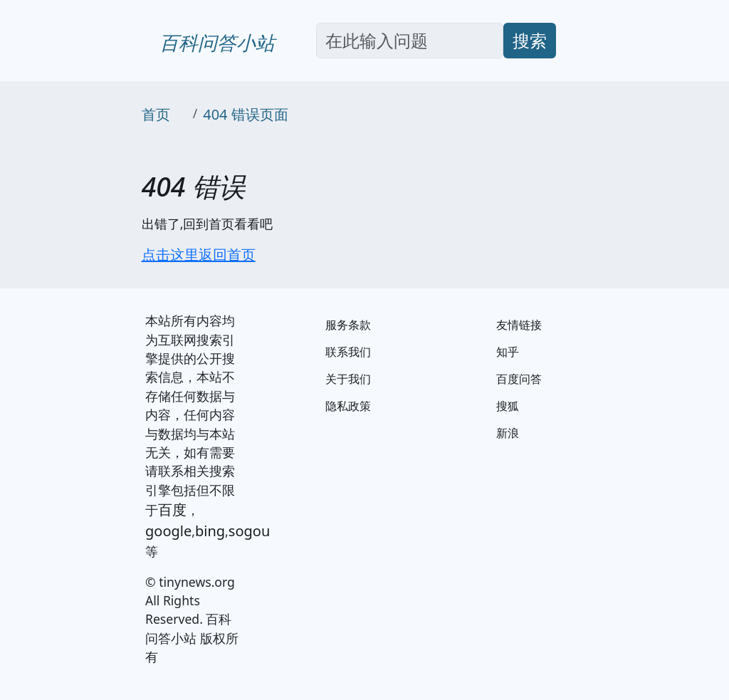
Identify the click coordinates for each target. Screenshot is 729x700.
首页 (156, 114)
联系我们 (348, 352)
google (168, 531)
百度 (172, 510)
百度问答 (519, 379)
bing (210, 531)
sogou (249, 531)
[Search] (410, 41)
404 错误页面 (246, 114)
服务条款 (348, 325)
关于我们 (348, 379)
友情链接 (519, 325)
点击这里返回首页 (199, 255)
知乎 (508, 352)
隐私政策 (348, 406)
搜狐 (508, 406)
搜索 (530, 40)
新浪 (508, 433)
